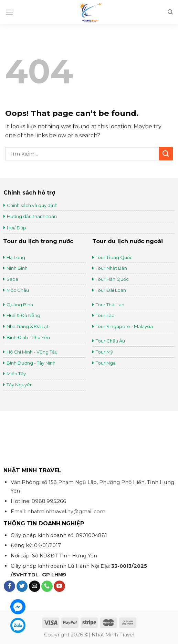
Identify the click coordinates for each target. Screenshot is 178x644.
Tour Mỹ (105, 352)
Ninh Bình (17, 268)
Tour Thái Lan (111, 305)
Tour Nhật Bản (112, 268)
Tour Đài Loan (111, 290)
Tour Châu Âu (111, 341)
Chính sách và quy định (32, 205)
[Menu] (9, 12)
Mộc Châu (18, 290)
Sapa (12, 279)
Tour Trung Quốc (114, 257)
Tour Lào (105, 315)
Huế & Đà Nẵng (23, 315)
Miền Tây (16, 374)
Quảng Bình (20, 305)
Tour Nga (106, 363)
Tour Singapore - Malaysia (124, 326)
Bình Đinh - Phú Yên (28, 337)
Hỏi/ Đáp (17, 228)
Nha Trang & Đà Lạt (28, 326)
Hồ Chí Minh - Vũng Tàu (32, 352)
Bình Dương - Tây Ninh (31, 363)
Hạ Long (16, 257)
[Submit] (166, 154)
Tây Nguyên (20, 385)
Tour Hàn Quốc (112, 279)
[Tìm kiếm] (170, 12)
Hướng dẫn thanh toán (32, 216)
